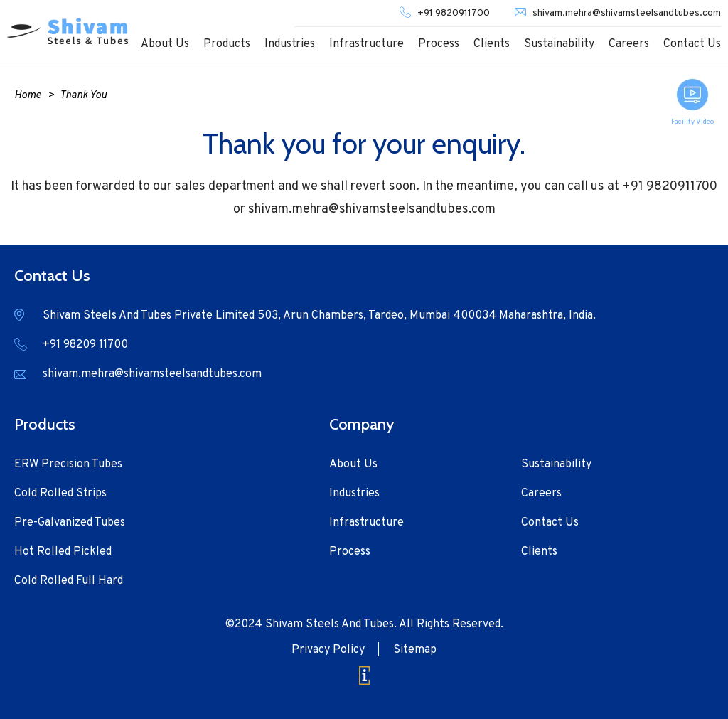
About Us (165, 44)
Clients (492, 44)
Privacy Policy (328, 650)
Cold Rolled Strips (60, 494)
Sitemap (415, 650)
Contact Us (692, 44)
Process (439, 44)
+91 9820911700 (454, 13)
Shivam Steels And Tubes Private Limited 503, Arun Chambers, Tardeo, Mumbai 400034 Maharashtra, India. (319, 316)
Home (28, 96)
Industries (290, 44)
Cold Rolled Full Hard (69, 581)
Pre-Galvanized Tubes (70, 523)
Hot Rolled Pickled (63, 552)
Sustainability (559, 44)
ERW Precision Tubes (68, 464)
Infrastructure (366, 44)
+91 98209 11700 (85, 345)
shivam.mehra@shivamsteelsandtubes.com (627, 13)
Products (227, 44)
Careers (629, 44)
